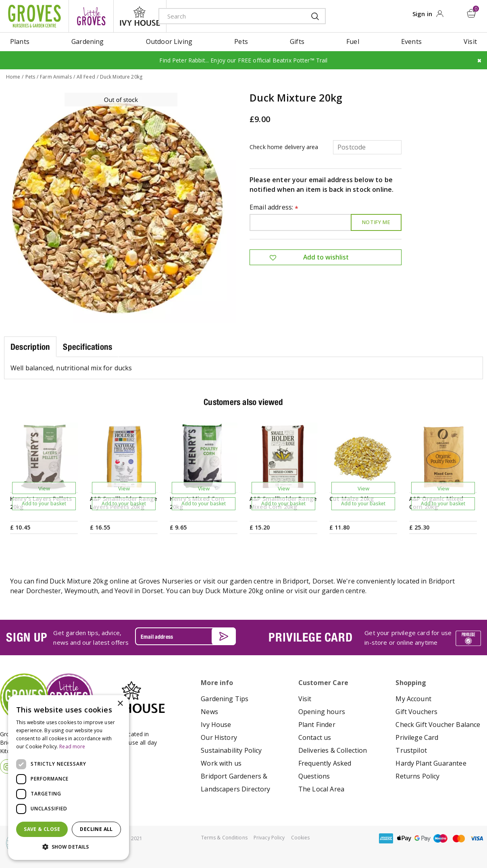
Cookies (301, 838)
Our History (219, 737)
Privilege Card (417, 737)
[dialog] (69, 778)
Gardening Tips (225, 699)
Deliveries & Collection (333, 750)
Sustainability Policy (231, 750)
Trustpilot (411, 750)
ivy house (140, 16)
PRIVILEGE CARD (310, 637)
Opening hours (322, 712)
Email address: (274, 207)
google (422, 838)
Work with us (221, 763)
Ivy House (216, 725)
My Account (413, 699)
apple (404, 838)
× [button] (120, 704)
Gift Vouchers (416, 712)
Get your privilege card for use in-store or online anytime (408, 637)
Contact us (315, 737)
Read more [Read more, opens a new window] (72, 747)
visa (477, 838)
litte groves (91, 16)
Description (30, 346)
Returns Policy (417, 776)
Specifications (87, 346)
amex (386, 838)
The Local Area (321, 789)
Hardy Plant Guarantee (431, 763)
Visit (305, 699)
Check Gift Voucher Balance (438, 725)
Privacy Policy (269, 838)
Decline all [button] (96, 829)
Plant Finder (317, 725)
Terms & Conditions (224, 838)
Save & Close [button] (42, 829)
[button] (69, 847)
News (209, 712)
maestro (441, 838)
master (459, 838)
